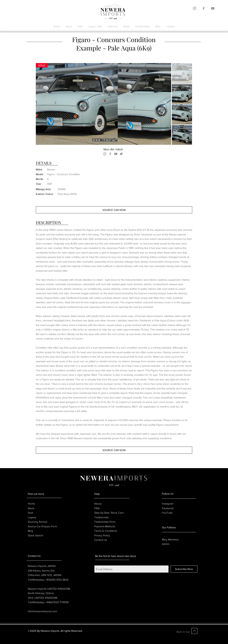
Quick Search (35, 535)
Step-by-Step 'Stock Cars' (109, 513)
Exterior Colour (45, 194)
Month (39, 179)
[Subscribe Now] (184, 569)
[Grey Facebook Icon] (204, 8)
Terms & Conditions (106, 531)
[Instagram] (105, 154)
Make (39, 169)
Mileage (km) (43, 189)
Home (31, 504)
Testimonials (101, 517)
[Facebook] (110, 154)
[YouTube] (116, 154)
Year (38, 184)
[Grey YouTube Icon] (213, 8)
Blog (30, 531)
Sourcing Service (37, 522)
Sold (30, 513)
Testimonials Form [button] (105, 522)
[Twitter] (121, 154)
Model (39, 174)
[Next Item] (165, 104)
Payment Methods (105, 526)
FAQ (97, 508)
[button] (42, 65)
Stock (31, 508)
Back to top (183, 632)
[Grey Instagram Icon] (195, 8)
